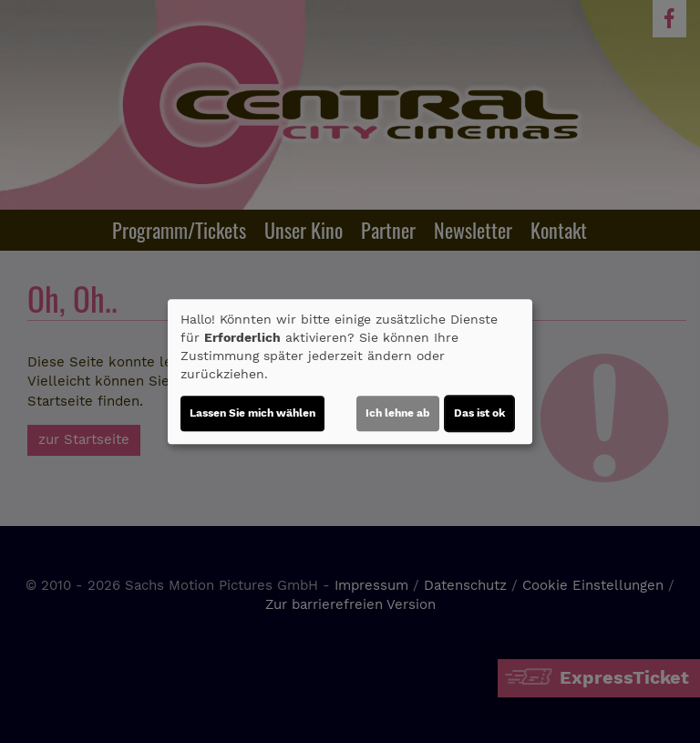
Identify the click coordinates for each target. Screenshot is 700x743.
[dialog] (350, 372)
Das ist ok (479, 413)
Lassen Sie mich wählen (252, 413)
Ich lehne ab (398, 413)
